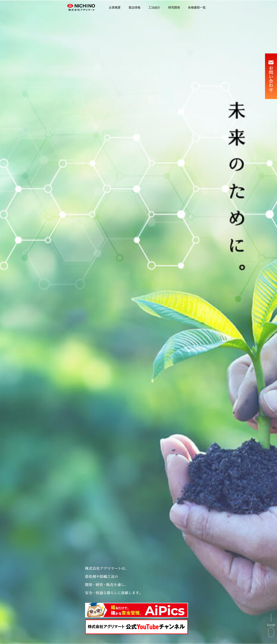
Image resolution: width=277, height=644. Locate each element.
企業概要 (115, 7)
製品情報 (135, 7)
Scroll (271, 625)
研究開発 (174, 7)
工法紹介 (154, 7)
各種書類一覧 (197, 7)
